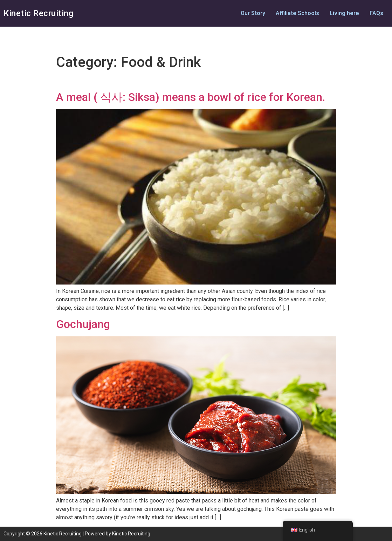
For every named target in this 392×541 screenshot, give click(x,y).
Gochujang (83, 324)
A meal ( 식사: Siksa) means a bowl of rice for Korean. (191, 97)
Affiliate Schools (297, 13)
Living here (344, 13)
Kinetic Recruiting (38, 13)
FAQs (376, 13)
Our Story (253, 13)
